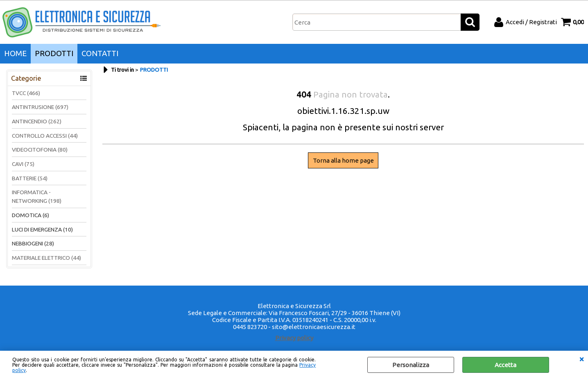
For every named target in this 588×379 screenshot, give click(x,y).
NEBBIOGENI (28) (33, 243)
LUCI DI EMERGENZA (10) (42, 229)
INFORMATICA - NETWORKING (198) (37, 196)
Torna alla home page (343, 160)
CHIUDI (581, 359)
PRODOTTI (54, 53)
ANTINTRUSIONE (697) (40, 107)
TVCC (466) (26, 93)
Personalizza (411, 365)
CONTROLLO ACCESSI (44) (45, 136)
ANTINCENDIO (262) (37, 121)
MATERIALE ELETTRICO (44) (46, 258)
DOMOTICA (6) (31, 215)
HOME (15, 53)
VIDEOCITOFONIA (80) (40, 150)
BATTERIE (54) (30, 178)
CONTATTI (100, 53)
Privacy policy (294, 338)
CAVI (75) (23, 164)
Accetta (505, 365)
